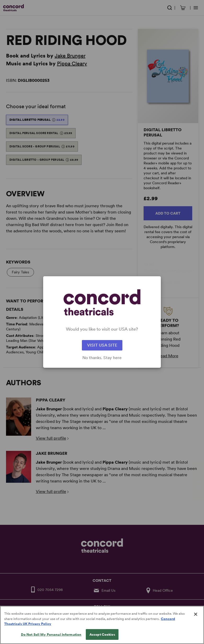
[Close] (196, 618)
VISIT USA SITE (102, 345)
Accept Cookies (102, 638)
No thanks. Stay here (102, 358)
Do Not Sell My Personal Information (51, 638)
